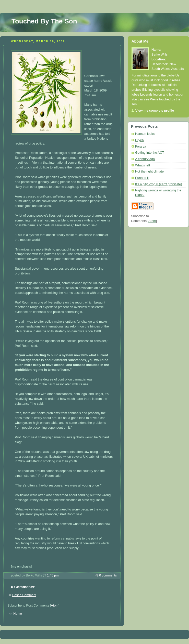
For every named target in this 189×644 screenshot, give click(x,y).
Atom (55, 606)
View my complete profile (155, 111)
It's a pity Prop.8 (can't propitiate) (159, 184)
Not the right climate (149, 172)
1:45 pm (53, 575)
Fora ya (141, 147)
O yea (139, 140)
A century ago (145, 159)
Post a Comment (24, 595)
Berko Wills (160, 55)
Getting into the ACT (150, 153)
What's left (143, 165)
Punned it (142, 178)
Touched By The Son (44, 21)
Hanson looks (145, 134)
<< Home (15, 614)
